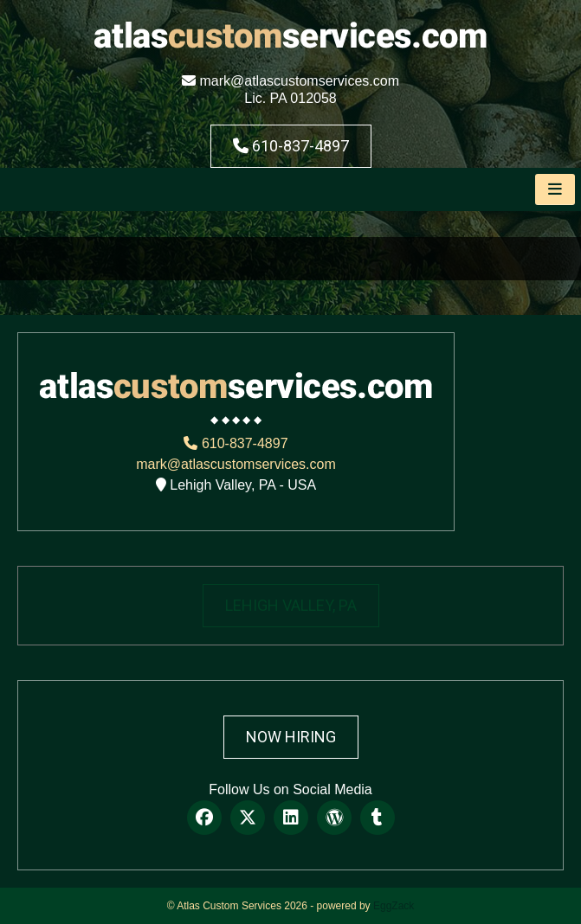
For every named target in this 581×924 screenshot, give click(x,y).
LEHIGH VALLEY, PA (291, 605)
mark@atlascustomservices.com (290, 81)
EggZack (394, 906)
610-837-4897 (291, 146)
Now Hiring (291, 737)
